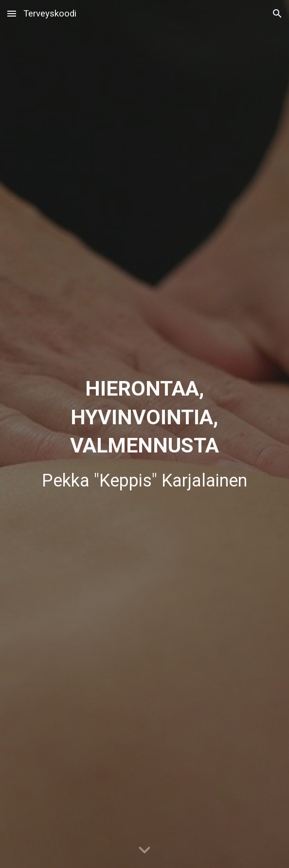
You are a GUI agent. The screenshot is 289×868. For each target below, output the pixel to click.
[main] (145, 434)
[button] (12, 13)
